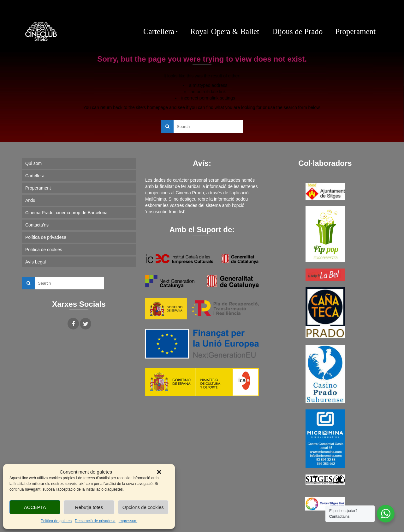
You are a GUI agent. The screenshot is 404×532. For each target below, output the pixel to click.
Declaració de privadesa (95, 521)
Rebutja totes (89, 507)
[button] (159, 472)
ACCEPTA (35, 507)
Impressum (128, 521)
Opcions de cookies (143, 507)
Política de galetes (56, 521)
